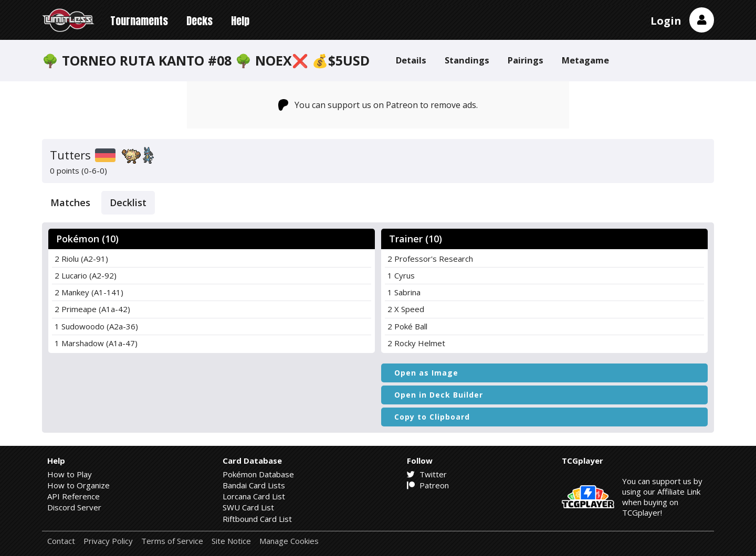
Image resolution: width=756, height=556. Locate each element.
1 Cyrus (401, 275)
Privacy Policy (108, 541)
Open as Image (426, 373)
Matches (70, 202)
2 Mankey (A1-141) (89, 292)
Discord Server (74, 507)
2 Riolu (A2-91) (81, 259)
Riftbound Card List (257, 519)
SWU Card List (248, 507)
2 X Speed (406, 309)
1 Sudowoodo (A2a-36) (96, 326)
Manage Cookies (289, 541)
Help (240, 21)
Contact (61, 541)
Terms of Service (172, 541)
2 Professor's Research (430, 259)
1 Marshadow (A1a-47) (96, 343)
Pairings (526, 60)
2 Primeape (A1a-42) (92, 309)
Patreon (428, 485)
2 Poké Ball (407, 326)
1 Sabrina (404, 292)
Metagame (585, 60)
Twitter (427, 474)
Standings (467, 60)
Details (411, 60)
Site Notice (231, 541)
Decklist (128, 202)
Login (666, 21)
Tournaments (139, 21)
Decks (199, 21)
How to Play (70, 474)
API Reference (73, 496)
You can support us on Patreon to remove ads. (378, 105)
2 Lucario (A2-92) (86, 275)
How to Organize (78, 485)
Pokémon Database (258, 474)
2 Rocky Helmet (416, 343)
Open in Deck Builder (439, 395)
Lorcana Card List (254, 496)
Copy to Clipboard (432, 417)
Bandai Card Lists (254, 485)
